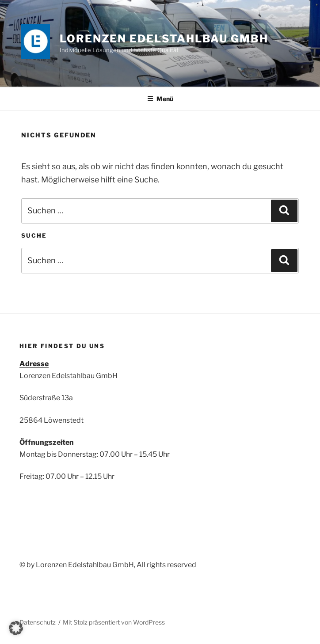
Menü (160, 99)
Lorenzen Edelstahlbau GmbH (164, 39)
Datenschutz (38, 622)
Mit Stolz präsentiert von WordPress (114, 622)
